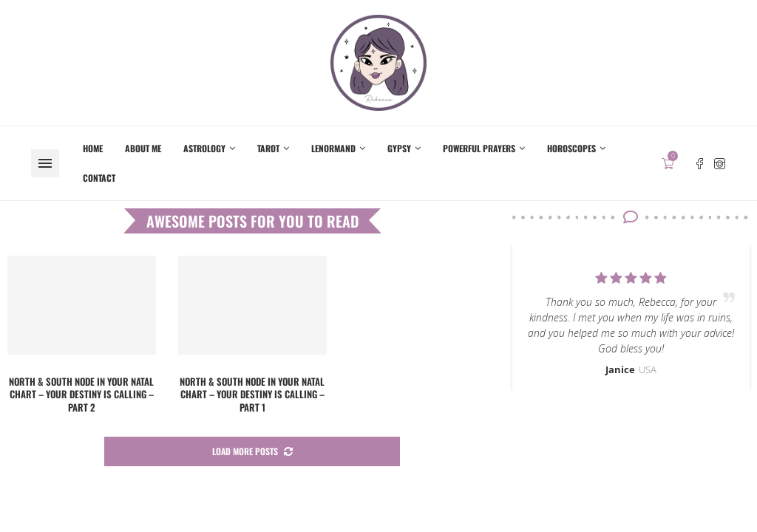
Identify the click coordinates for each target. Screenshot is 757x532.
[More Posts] (252, 452)
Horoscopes (571, 148)
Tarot (268, 148)
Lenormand (333, 148)
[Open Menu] (45, 163)
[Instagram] (720, 164)
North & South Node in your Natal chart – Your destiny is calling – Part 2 (81, 394)
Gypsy (399, 148)
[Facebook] (700, 164)
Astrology (204, 148)
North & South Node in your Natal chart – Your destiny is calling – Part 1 (252, 394)
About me (143, 148)
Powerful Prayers (479, 148)
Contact (99, 178)
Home (93, 148)
